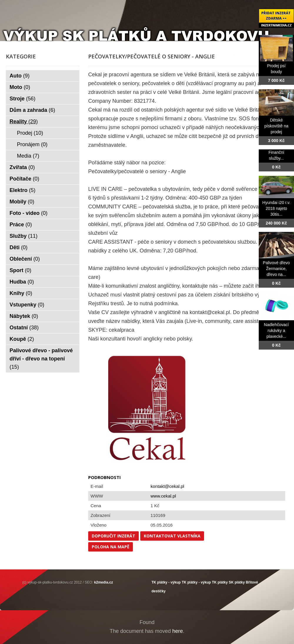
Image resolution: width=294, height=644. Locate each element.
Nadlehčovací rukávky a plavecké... (277, 331)
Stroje (23, 99)
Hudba (22, 282)
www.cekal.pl (163, 496)
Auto (20, 76)
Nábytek (24, 316)
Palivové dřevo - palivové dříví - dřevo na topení (41, 359)
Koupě (22, 339)
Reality (24, 122)
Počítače (25, 179)
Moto (20, 87)
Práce (21, 225)
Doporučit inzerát (113, 536)
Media (28, 156)
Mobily (22, 202)
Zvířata (22, 167)
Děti (19, 247)
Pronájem (32, 144)
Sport (21, 270)
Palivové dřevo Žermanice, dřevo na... (276, 269)
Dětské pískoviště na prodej (276, 126)
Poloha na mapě (111, 547)
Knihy (21, 293)
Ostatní (24, 328)
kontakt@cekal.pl (167, 486)
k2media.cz (103, 582)
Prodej (30, 133)
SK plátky (237, 582)
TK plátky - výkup (166, 582)
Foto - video (29, 213)
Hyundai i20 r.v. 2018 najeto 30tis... (276, 208)
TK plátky (220, 582)
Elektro (23, 190)
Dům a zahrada (32, 110)
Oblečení (25, 259)
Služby (24, 236)
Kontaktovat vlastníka (172, 536)
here (178, 631)
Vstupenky (27, 305)
